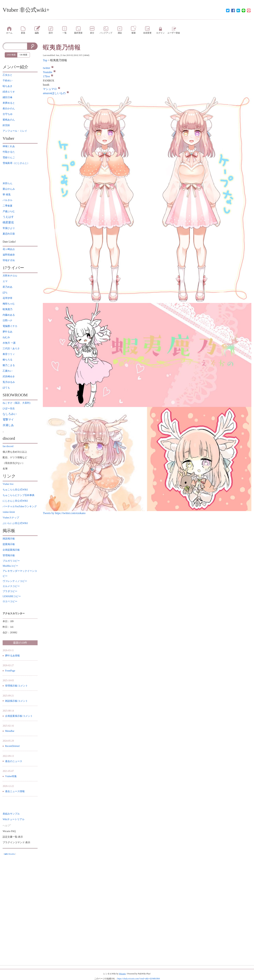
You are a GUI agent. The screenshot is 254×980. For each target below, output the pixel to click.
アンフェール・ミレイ (15, 131)
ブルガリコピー (11, 561)
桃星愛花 (8, 222)
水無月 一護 (9, 343)
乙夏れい (8, 371)
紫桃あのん (9, 120)
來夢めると (9, 103)
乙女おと (8, 75)
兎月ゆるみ (9, 382)
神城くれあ (9, 146)
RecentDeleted (12, 746)
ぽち (5, 293)
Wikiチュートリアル (14, 819)
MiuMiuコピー (10, 566)
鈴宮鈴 (6, 125)
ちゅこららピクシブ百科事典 (19, 495)
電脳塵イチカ (10, 326)
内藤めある (9, 315)
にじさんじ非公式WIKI (15, 501)
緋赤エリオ (9, 92)
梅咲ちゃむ (9, 304)
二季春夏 (8, 206)
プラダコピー (10, 591)
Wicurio (122, 974)
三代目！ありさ (11, 349)
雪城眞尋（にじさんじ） (16, 163)
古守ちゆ (8, 114)
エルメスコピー (11, 586)
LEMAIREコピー (12, 596)
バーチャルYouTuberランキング (20, 506)
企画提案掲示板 (11, 550)
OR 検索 (24, 55)
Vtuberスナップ (11, 518)
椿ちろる (8, 360)
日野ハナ (8, 321)
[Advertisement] (20, 909)
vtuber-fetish (9, 512)
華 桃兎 (7, 195)
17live (48, 76)
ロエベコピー (10, 601)
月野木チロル (10, 276)
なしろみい (10, 414)
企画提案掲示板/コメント (19, 716)
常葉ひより (9, 228)
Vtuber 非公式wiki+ (26, 10)
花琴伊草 (8, 298)
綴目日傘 (8, 97)
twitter (48, 68)
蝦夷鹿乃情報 (62, 47)
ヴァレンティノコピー (15, 581)
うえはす (8, 217)
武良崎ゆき (9, 376)
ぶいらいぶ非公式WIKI (15, 523)
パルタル (8, 200)
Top (45, 60)
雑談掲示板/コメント (16, 701)
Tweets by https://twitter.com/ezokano (64, 513)
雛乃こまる (9, 365)
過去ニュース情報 (15, 791)
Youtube (49, 72)
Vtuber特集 (11, 776)
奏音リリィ (9, 354)
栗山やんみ (9, 189)
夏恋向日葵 (9, 234)
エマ (5, 281)
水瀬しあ (8, 425)
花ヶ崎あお (9, 249)
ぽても (6, 388)
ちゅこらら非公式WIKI (15, 490)
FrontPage (10, 671)
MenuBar (10, 731)
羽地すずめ (9, 260)
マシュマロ (51, 89)
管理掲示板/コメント (16, 686)
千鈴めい (8, 81)
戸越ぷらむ (9, 211)
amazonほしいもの (56, 93)
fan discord (8, 446)
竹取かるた (9, 152)
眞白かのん (9, 109)
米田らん (8, 183)
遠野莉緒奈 (9, 255)
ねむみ (6, 337)
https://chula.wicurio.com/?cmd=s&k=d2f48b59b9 (139, 979)
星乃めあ (8, 287)
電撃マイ (8, 420)
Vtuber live (8, 484)
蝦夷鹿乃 (8, 309)
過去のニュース (14, 761)
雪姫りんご (9, 158)
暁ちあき (8, 86)
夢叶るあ (8, 332)
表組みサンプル (11, 814)
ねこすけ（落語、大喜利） (17, 403)
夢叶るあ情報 (12, 656)
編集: (10, 854)
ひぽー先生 (9, 408)
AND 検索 (11, 55)
